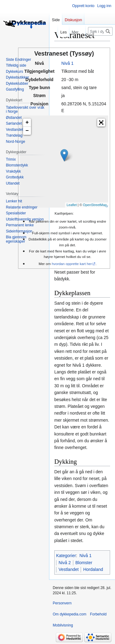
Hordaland (93, 569)
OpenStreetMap (95, 205)
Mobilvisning (63, 625)
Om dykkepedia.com (69, 614)
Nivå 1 (67, 63)
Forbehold (98, 614)
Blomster (84, 563)
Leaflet (72, 205)
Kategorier (66, 556)
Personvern (62, 603)
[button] (101, 123)
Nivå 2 (65, 563)
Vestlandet (69, 569)
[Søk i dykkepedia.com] (100, 31)
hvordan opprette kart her (72, 264)
